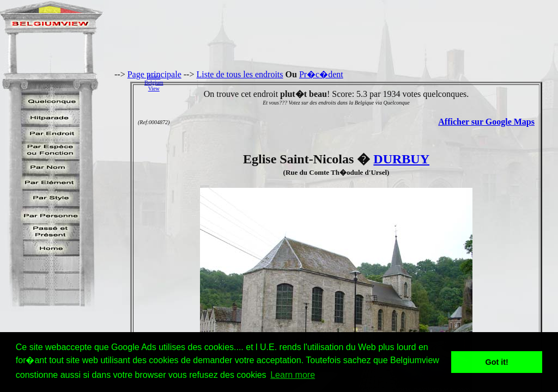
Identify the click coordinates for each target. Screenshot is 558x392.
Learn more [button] (293, 375)
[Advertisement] (363, 82)
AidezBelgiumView (154, 82)
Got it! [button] (497, 362)
